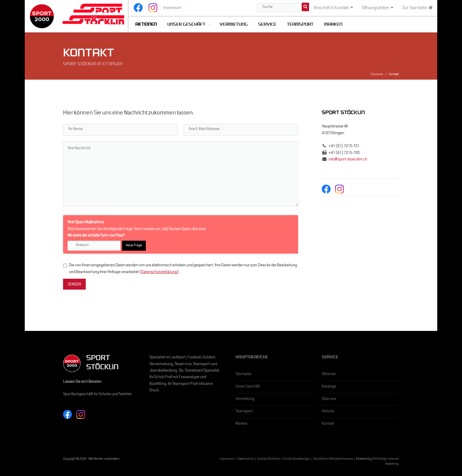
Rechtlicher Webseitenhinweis (333, 459)
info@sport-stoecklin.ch (348, 160)
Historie (328, 412)
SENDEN (74, 285)
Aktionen (329, 375)
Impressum (227, 459)
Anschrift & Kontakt (333, 8)
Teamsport (300, 25)
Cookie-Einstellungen (297, 459)
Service (267, 25)
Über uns (329, 399)
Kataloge (329, 387)
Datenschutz (246, 459)
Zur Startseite (418, 8)
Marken (333, 25)
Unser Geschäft (186, 25)
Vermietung (234, 25)
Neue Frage (134, 246)
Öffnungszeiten (378, 8)
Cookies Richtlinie (269, 459)
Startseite (377, 75)
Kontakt (328, 424)
